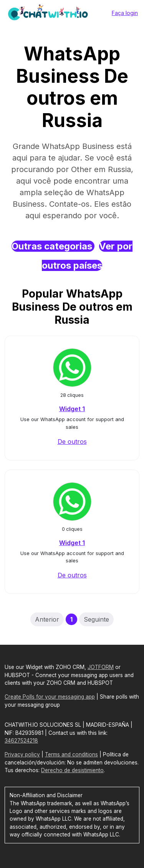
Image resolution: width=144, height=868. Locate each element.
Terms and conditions (71, 754)
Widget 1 (72, 409)
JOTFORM (101, 667)
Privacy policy (22, 754)
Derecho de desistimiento (72, 770)
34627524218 (21, 741)
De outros (72, 442)
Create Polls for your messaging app (50, 697)
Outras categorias (53, 246)
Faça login (125, 13)
